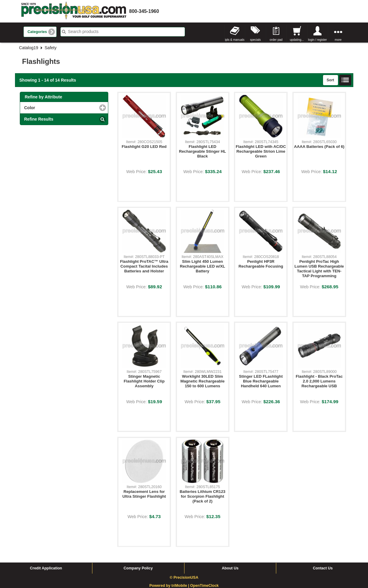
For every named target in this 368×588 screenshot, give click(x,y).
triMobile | (181, 586)
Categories (37, 32)
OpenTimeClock (204, 586)
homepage (74, 11)
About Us (230, 568)
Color (54, 108)
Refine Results (39, 119)
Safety (51, 48)
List (345, 80)
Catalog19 (29, 48)
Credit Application (46, 568)
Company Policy (138, 568)
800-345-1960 (144, 11)
